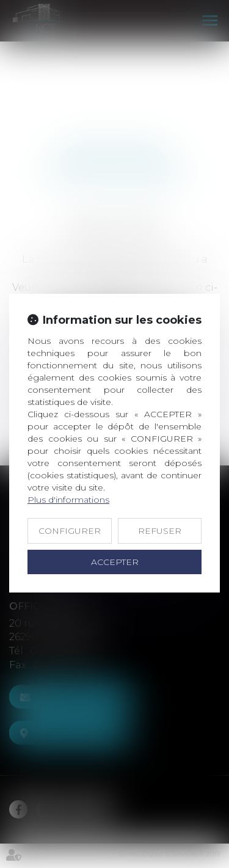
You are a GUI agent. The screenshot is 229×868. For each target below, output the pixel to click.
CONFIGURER (70, 531)
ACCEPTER (115, 562)
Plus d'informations (68, 500)
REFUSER (160, 531)
